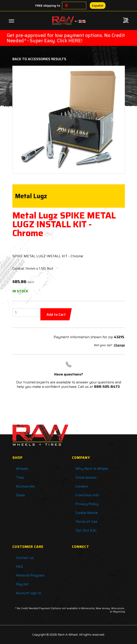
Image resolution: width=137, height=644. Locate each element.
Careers (82, 486)
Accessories (25, 486)
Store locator (86, 477)
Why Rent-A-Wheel (92, 469)
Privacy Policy (87, 504)
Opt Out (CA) (86, 530)
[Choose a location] (66, 6)
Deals (20, 495)
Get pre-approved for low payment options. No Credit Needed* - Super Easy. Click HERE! (66, 38)
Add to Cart (56, 315)
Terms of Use (86, 522)
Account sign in (28, 593)
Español (98, 6)
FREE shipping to (48, 6)
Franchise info (87, 495)
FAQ (19, 567)
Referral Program (30, 575)
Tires (20, 477)
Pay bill (22, 584)
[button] (25, 120)
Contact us (25, 558)
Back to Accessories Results (39, 59)
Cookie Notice (87, 513)
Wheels (22, 469)
